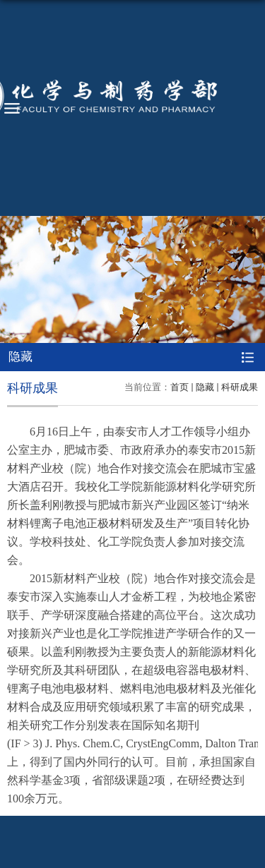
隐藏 (205, 387)
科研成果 (240, 387)
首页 (179, 387)
